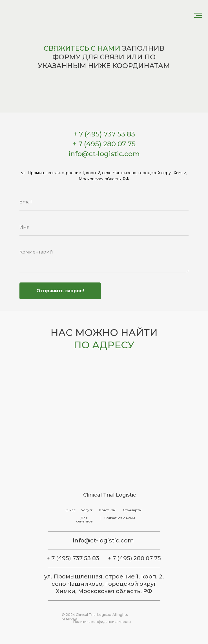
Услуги (87, 510)
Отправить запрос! (60, 291)
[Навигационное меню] (198, 15)
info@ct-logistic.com (103, 540)
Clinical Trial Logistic (110, 495)
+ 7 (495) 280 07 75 (134, 558)
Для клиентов (84, 520)
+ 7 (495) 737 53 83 (73, 558)
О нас (70, 510)
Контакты (107, 510)
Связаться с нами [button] (120, 518)
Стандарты (132, 510)
